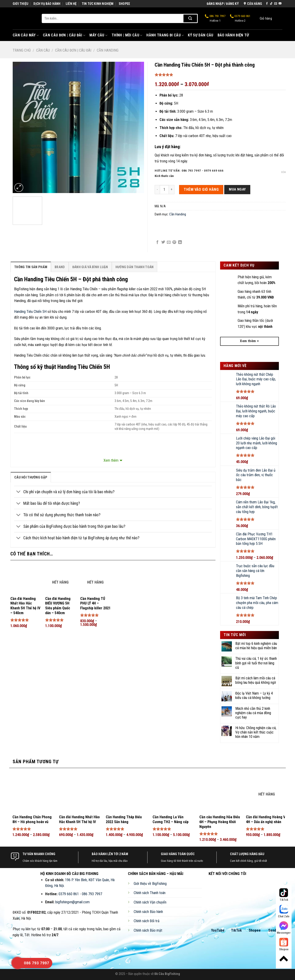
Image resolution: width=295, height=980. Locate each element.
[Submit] (190, 18)
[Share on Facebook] (157, 242)
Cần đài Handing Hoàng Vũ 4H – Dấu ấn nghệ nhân (267, 819)
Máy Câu (98, 35)
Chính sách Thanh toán (150, 893)
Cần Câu (43, 50)
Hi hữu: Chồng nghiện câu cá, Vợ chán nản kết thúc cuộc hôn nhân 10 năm (256, 732)
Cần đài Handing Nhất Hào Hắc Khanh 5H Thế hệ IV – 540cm (25, 606)
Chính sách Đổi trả (147, 921)
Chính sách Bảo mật (148, 930)
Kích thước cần (164, 176)
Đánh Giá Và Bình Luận (90, 267)
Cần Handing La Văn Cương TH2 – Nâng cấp (171, 819)
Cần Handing (108, 50)
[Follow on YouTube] (280, 4)
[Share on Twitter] (163, 242)
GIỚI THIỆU (21, 4)
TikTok (236, 930)
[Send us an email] (276, 4)
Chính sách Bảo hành (148, 912)
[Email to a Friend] (169, 242)
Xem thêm (111, 460)
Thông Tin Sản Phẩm (31, 267)
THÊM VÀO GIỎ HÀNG (201, 189)
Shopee (255, 930)
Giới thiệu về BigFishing (150, 884)
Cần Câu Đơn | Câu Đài (64, 35)
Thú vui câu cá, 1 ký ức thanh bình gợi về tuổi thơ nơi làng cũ (256, 663)
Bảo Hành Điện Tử (233, 35)
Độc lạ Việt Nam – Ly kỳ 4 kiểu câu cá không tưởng (254, 695)
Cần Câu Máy (26, 35)
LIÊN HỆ (71, 4)
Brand (60, 267)
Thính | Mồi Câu (127, 35)
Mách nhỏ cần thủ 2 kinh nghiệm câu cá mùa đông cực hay (253, 713)
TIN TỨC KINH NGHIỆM (98, 4)
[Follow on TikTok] (271, 4)
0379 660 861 (240, 18)
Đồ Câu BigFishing (167, 974)
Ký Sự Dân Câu (201, 35)
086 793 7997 (215, 18)
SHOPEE (124, 4)
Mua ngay (237, 189)
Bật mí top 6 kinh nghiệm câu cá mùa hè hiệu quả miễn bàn (256, 646)
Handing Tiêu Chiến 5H (30, 312)
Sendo (273, 930)
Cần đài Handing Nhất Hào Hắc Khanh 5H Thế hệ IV (79, 819)
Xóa (283, 172)
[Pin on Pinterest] (174, 242)
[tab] (31, 267)
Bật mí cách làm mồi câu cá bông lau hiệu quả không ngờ (256, 680)
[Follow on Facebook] (267, 4)
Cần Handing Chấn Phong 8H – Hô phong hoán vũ (32, 819)
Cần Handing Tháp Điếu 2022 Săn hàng (124, 819)
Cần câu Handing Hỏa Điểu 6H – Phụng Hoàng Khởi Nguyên (220, 822)
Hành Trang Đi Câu (165, 35)
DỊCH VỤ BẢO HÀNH (47, 4)
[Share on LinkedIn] (180, 242)
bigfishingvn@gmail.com (72, 902)
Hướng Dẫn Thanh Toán (135, 267)
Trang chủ (22, 50)
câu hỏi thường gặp (31, 477)
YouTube (218, 930)
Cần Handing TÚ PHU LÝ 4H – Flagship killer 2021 (95, 603)
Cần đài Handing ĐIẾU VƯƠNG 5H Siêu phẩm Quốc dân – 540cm (58, 606)
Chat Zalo (284, 911)
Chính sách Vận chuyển (150, 902)
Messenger (284, 928)
